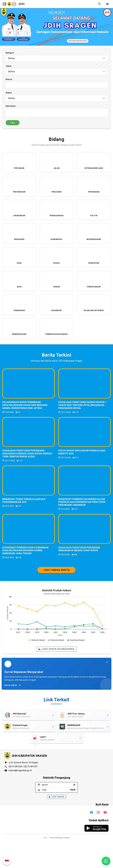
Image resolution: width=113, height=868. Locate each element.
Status (9, 93)
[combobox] (56, 58)
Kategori (10, 53)
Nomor (9, 79)
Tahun (9, 66)
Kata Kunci (11, 106)
